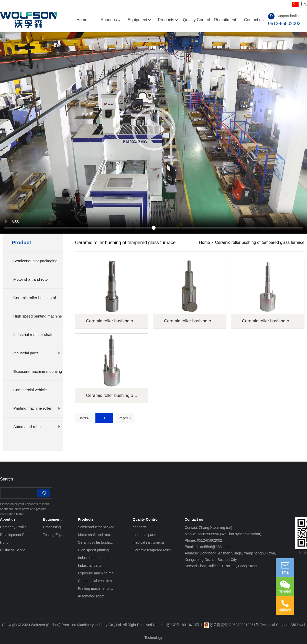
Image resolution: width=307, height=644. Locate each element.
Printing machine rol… (95, 588)
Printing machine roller (37, 408)
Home (82, 20)
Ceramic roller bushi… (95, 542)
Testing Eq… (53, 535)
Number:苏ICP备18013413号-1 (178, 625)
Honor (5, 542)
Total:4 (84, 418)
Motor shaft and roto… (96, 535)
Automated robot (37, 427)
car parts (140, 527)
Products (168, 20)
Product (21, 243)
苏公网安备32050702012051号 (231, 625)
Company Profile (13, 527)
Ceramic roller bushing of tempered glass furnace (260, 242)
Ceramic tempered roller (152, 550)
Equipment (139, 20)
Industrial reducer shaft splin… (37, 338)
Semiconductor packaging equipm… (37, 264)
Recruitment (225, 20)
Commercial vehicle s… (97, 581)
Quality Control (196, 25)
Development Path (15, 535)
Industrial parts (37, 353)
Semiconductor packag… (98, 527)
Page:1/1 (125, 418)
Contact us (254, 20)
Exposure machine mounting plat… (38, 375)
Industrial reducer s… (95, 558)
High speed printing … (96, 550)
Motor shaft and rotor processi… (37, 283)
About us (111, 20)
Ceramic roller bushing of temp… (37, 301)
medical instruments (149, 542)
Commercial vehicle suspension (37, 393)
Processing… (54, 527)
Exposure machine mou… (98, 573)
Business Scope (13, 550)
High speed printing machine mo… (38, 320)
